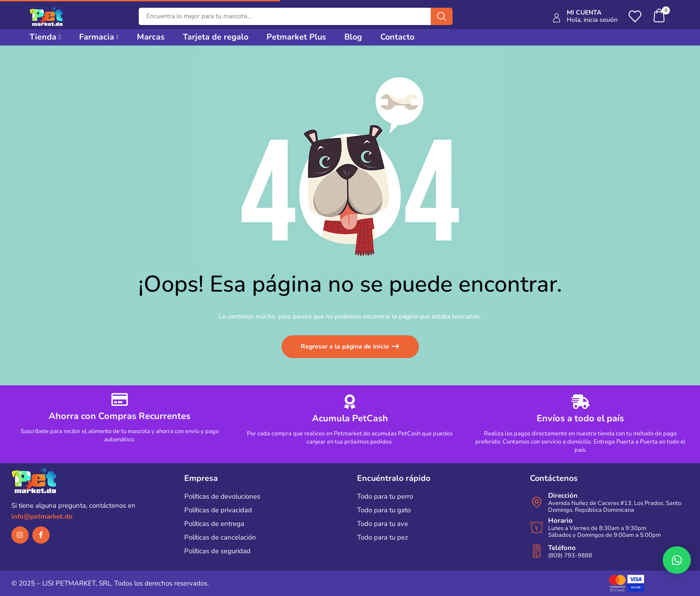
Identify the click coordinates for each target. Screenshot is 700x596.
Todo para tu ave (383, 524)
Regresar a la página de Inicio (346, 346)
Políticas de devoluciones (222, 496)
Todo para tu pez (383, 537)
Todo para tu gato (384, 510)
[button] (660, 17)
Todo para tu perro (385, 496)
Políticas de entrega (214, 524)
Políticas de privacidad (218, 510)
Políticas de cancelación (220, 537)
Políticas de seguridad (217, 551)
